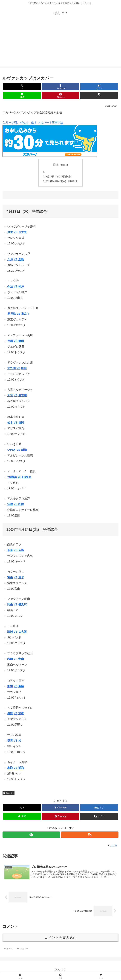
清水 (21, 578)
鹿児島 (12, 315)
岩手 (10, 233)
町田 (24, 369)
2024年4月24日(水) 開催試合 (62, 182)
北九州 (12, 369)
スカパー (9, 794)
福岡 (21, 424)
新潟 (24, 451)
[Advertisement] (60, 44)
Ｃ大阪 (23, 233)
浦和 (21, 769)
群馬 (10, 742)
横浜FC (23, 606)
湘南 (21, 660)
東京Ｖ (25, 315)
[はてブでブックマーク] (99, 87)
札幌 (21, 505)
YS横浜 (12, 478)
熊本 (10, 687)
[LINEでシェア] (22, 95)
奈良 (10, 551)
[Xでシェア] (22, 87)
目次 (56, 165)
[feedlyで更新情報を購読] (31, 836)
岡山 (10, 606)
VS (16, 233)
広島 (21, 551)
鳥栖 (21, 687)
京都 (21, 714)
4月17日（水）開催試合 (58, 177)
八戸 (10, 260)
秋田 (10, 660)
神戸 (21, 288)
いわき (12, 451)
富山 (10, 578)
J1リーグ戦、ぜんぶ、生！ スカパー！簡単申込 (33, 123)
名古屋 (23, 396)
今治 (10, 288)
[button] (99, 95)
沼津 (10, 505)
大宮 (10, 396)
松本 (10, 424)
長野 (10, 714)
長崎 (10, 342)
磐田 (21, 342)
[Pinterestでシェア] (60, 95)
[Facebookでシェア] (60, 87)
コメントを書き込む (61, 939)
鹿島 (21, 260)
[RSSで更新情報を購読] (90, 836)
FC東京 (27, 478)
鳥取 (10, 769)
